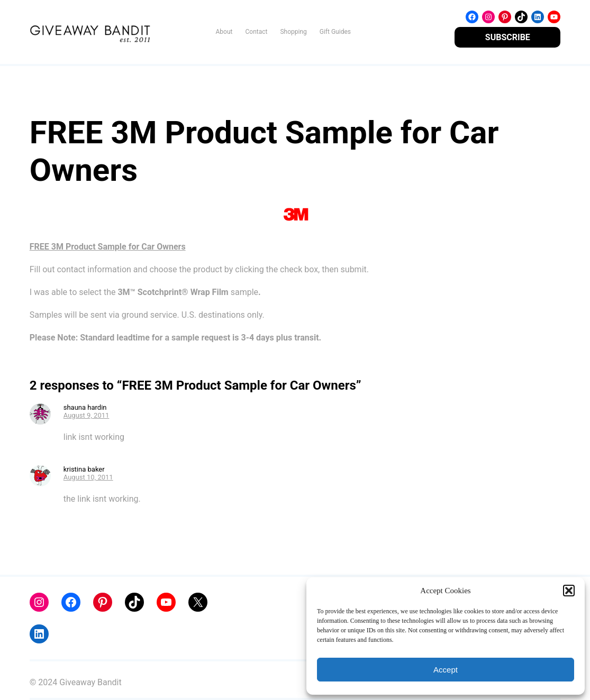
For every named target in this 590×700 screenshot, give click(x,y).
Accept (446, 670)
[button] (569, 591)
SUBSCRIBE (508, 37)
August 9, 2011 (87, 415)
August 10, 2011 (88, 477)
